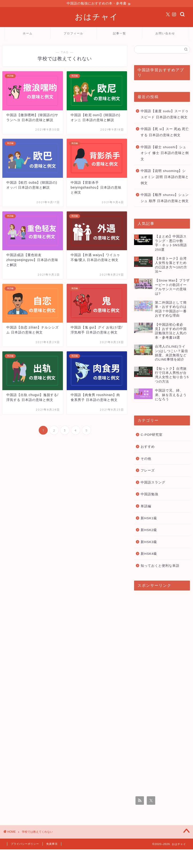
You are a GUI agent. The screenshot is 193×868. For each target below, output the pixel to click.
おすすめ (148, 447)
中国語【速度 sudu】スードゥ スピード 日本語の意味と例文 (164, 115)
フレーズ (148, 471)
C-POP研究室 (152, 435)
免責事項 (52, 844)
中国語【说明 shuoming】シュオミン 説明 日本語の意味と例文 (165, 178)
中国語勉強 (149, 495)
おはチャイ (97, 17)
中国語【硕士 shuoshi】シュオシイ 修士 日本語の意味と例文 (165, 154)
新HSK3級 (149, 543)
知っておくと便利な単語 (160, 566)
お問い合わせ (165, 34)
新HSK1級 (149, 519)
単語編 (146, 507)
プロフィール (73, 34)
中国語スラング (153, 483)
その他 (146, 459)
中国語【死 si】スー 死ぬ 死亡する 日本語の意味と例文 (165, 133)
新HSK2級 (149, 531)
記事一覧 (120, 34)
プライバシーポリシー (25, 844)
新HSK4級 (149, 554)
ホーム (28, 34)
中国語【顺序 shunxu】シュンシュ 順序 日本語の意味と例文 (165, 199)
